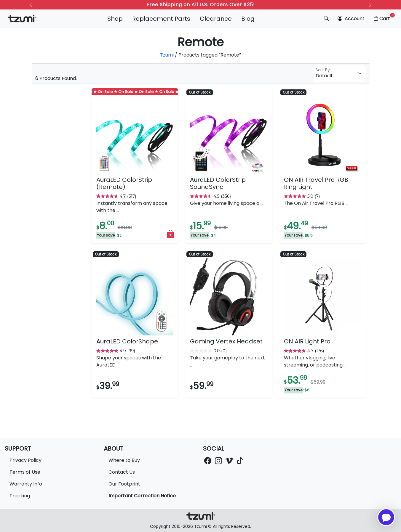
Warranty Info (26, 484)
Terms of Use (25, 472)
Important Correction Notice (142, 496)
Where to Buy (124, 460)
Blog (248, 19)
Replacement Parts (161, 19)
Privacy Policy (25, 460)
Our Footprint (124, 484)
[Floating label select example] (339, 73)
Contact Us (122, 472)
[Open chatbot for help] (386, 517)
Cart (384, 17)
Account (351, 19)
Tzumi (167, 55)
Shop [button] (115, 19)
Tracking (20, 496)
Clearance (216, 19)
